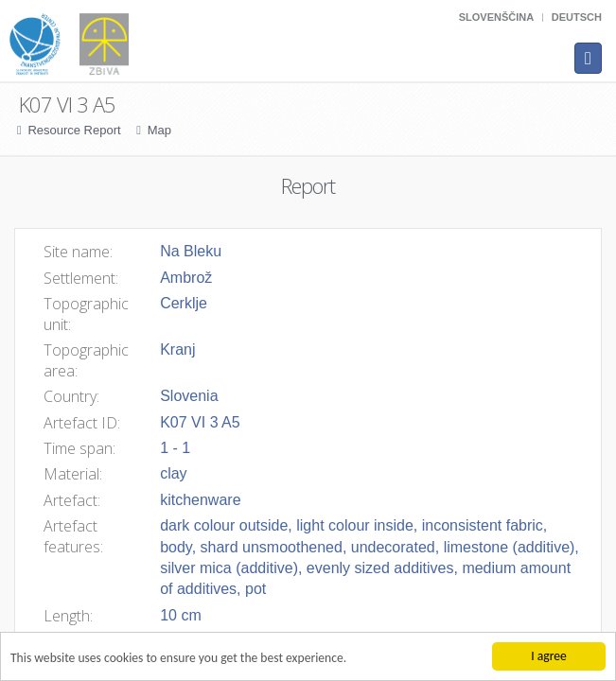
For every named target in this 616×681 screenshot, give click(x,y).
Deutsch (577, 17)
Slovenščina (496, 17)
